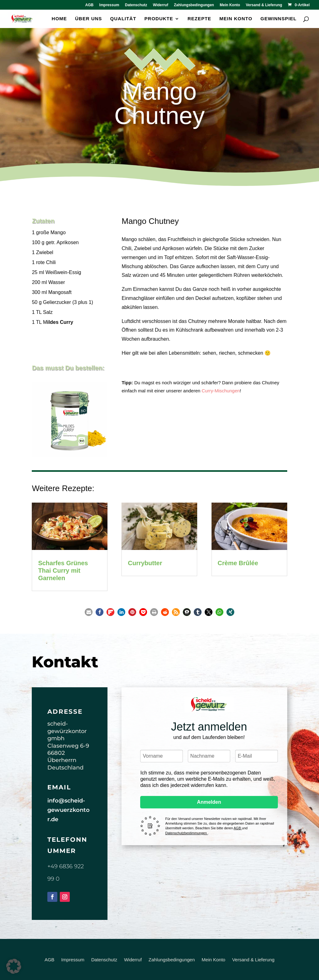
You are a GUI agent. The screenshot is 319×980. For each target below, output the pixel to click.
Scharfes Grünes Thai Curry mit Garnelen (63, 570)
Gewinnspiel (279, 19)
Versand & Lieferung (264, 5)
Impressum (109, 5)
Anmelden (209, 802)
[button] (89, 612)
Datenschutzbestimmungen (186, 833)
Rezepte (199, 19)
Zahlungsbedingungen (194, 5)
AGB (90, 5)
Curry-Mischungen (221, 391)
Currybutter (145, 563)
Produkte (159, 19)
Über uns (88, 19)
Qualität (123, 19)
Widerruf (161, 5)
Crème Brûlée (238, 563)
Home (59, 19)
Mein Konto (230, 5)
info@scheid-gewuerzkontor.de (69, 810)
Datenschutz (136, 5)
